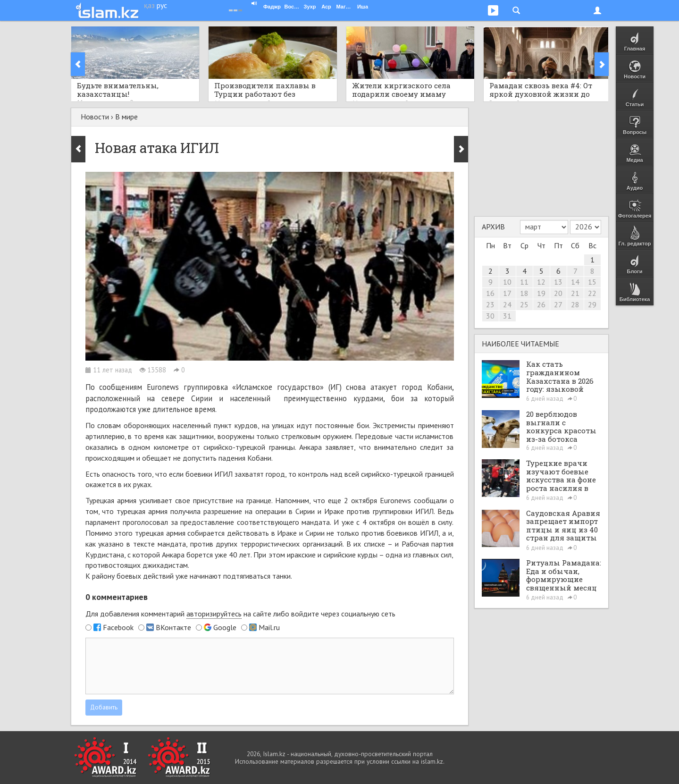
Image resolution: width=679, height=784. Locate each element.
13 (558, 282)
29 (592, 304)
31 (507, 316)
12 (541, 282)
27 (558, 304)
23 (490, 304)
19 (541, 293)
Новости (95, 117)
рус (162, 5)
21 (575, 293)
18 (524, 293)
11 (524, 282)
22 (592, 293)
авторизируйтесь (214, 614)
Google (225, 627)
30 (490, 316)
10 (507, 282)
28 (575, 304)
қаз (149, 5)
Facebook (118, 627)
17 (507, 293)
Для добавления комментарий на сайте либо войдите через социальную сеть (240, 614)
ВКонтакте (173, 627)
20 (558, 293)
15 (592, 282)
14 (575, 282)
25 (524, 304)
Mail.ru (269, 627)
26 (541, 304)
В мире (126, 117)
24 (507, 304)
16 (490, 293)
